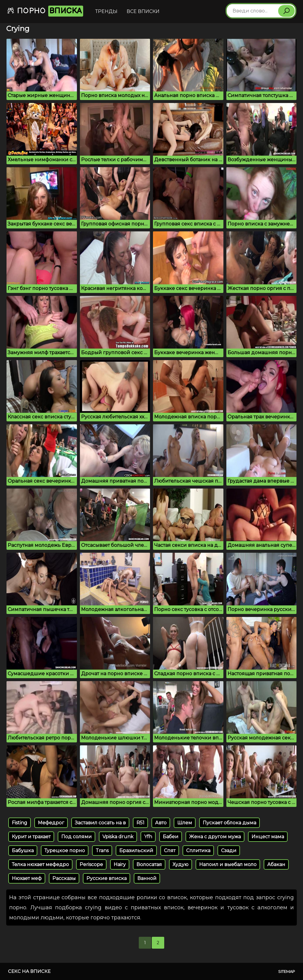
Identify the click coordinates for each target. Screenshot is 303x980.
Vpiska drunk (118, 837)
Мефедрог (51, 823)
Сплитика (198, 851)
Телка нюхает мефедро (40, 864)
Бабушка (23, 851)
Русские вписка (107, 878)
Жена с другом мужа (215, 837)
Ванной (147, 878)
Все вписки (143, 11)
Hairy (120, 864)
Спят (170, 851)
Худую (180, 864)
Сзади (229, 851)
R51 (140, 823)
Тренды (106, 11)
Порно (45, 11)
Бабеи (171, 837)
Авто (161, 823)
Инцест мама (268, 837)
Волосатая (149, 864)
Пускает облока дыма (229, 823)
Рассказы (64, 878)
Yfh (148, 837)
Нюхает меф (27, 878)
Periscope (91, 864)
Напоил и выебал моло (228, 864)
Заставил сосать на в (100, 823)
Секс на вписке (29, 971)
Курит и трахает (31, 837)
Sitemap (287, 971)
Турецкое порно (65, 851)
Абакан (276, 864)
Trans (102, 851)
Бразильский (136, 851)
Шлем (185, 823)
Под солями (76, 837)
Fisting (20, 823)
